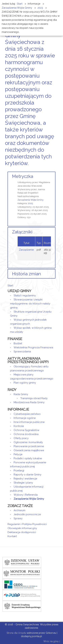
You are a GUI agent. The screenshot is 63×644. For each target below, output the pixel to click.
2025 (30, 203)
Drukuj (50, 170)
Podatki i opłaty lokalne (28, 458)
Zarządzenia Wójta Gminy (30, 200)
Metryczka (23, 176)
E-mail (54, 170)
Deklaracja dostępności (22, 532)
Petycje (18, 454)
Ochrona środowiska (26, 434)
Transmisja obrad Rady (34, 398)
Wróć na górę (52, 642)
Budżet (18, 343)
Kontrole (19, 426)
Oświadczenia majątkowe (29, 450)
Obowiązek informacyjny (22, 528)
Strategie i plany (23, 483)
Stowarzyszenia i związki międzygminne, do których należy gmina (30, 304)
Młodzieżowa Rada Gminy (29, 402)
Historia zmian (27, 274)
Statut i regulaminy (25, 295)
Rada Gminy (21, 394)
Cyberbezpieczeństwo (27, 414)
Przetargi (19, 471)
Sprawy (18, 518)
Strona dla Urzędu (16, 633)
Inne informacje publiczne (29, 422)
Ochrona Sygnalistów (26, 430)
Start (10, 286)
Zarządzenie (26, 250)
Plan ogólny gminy (25, 383)
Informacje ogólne (25, 418)
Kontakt (12, 536)
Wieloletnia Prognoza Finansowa (33, 347)
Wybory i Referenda (26, 495)
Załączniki (22, 232)
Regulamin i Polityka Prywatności (27, 524)
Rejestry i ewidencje (25, 479)
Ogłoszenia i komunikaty (28, 442)
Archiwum (19, 510)
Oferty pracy (21, 438)
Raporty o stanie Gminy (27, 475)
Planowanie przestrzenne (29, 446)
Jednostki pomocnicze (27, 514)
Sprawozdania (22, 352)
